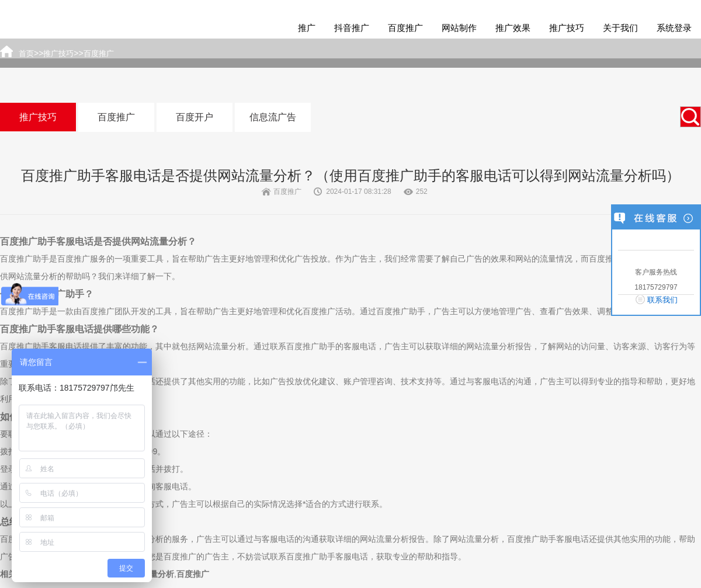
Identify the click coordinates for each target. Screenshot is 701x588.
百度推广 (405, 28)
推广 (307, 28)
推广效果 (513, 28)
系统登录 (674, 28)
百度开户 (195, 117)
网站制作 (459, 28)
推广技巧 (567, 28)
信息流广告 (273, 117)
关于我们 (620, 28)
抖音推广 (352, 28)
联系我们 (662, 300)
